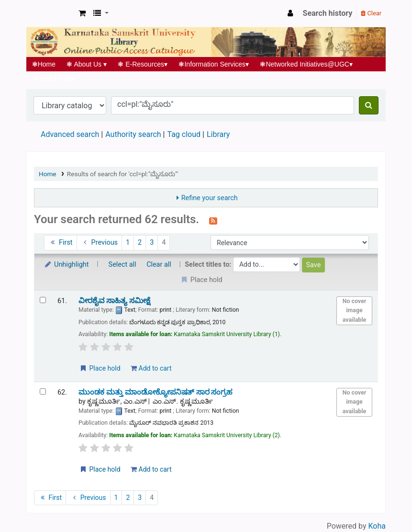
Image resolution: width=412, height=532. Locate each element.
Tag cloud (184, 134)
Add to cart (151, 368)
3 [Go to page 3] (152, 243)
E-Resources (143, 64)
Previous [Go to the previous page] (99, 243)
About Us (87, 64)
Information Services (214, 64)
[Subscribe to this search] (213, 220)
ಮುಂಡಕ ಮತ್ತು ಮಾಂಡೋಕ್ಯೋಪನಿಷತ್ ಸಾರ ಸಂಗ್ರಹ (155, 392)
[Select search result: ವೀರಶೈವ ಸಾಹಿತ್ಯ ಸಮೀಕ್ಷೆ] (43, 300)
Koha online (51, 13)
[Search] (369, 105)
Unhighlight (66, 265)
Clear (371, 13)
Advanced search (70, 134)
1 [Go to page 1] (128, 243)
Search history (328, 13)
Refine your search (210, 198)
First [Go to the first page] (61, 243)
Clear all (159, 265)
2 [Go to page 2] (140, 243)
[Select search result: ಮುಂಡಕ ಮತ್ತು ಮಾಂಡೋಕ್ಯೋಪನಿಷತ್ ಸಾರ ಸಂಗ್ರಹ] (43, 391)
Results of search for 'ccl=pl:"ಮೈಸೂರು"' (122, 174)
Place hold (100, 368)
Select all (122, 265)
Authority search (133, 134)
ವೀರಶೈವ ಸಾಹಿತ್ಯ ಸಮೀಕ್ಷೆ (114, 301)
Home (44, 64)
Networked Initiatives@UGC (306, 64)
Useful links (54, 79)
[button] (82, 13)
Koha (377, 526)
